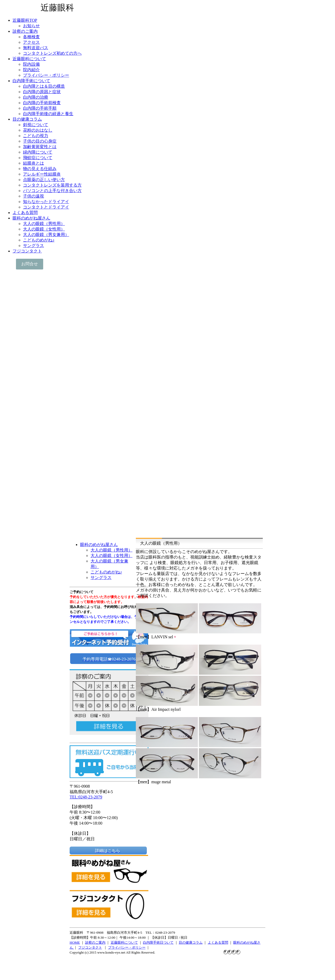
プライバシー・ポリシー (127, 947)
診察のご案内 (95, 942)
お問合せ (30, 264)
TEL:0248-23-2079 (86, 797)
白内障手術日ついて (158, 942)
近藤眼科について (124, 942)
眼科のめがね (243, 942)
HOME (75, 942)
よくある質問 (218, 942)
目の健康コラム (191, 942)
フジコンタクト (90, 947)
